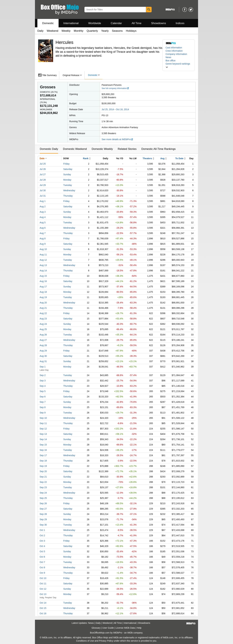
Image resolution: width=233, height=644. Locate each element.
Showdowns (159, 23)
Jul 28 (43, 180)
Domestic (48, 23)
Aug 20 (43, 303)
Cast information (174, 48)
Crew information (174, 51)
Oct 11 (43, 583)
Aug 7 (43, 233)
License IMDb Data (125, 628)
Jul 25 (43, 164)
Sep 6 (43, 397)
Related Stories (127, 149)
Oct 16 (43, 613)
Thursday (68, 196)
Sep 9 (43, 413)
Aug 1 (43, 201)
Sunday (67, 174)
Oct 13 (43, 594)
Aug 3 (43, 212)
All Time (137, 23)
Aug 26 (43, 335)
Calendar (116, 23)
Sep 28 (43, 514)
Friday (66, 164)
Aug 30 (43, 356)
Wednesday (69, 190)
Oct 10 (43, 578)
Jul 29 (43, 185)
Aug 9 (43, 244)
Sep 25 (43, 498)
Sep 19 (43, 466)
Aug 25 (43, 329)
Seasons (117, 31)
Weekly (66, 31)
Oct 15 (43, 608)
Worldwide (95, 23)
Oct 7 (42, 562)
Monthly (79, 31)
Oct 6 (42, 557)
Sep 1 (43, 367)
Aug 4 (43, 217)
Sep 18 (43, 461)
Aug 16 (43, 281)
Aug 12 (43, 260)
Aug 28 (43, 345)
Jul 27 (43, 174)
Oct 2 (42, 535)
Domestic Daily (49, 149)
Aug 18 (43, 292)
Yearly (105, 31)
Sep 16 (43, 450)
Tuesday (68, 185)
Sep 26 (43, 503)
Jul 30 (43, 190)
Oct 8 (42, 567)
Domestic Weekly (102, 149)
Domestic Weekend (75, 149)
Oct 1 (42, 530)
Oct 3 (42, 541)
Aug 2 (43, 206)
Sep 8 (43, 407)
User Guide (108, 628)
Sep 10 (43, 418)
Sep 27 (43, 509)
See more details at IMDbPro (117, 139)
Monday (67, 180)
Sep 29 (43, 519)
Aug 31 (43, 361)
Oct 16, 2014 (122, 109)
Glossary (96, 628)
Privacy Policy (106, 641)
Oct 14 (43, 603)
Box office (170, 61)
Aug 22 (43, 313)
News (168, 57)
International (71, 23)
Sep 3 (43, 381)
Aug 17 (43, 287)
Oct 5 (42, 551)
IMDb (130, 633)
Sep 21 (43, 477)
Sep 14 (43, 439)
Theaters (147, 158)
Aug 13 (43, 265)
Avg (162, 158)
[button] (179, 65)
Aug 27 (43, 340)
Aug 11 (43, 255)
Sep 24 (43, 493)
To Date (179, 158)
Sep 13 (43, 434)
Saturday (68, 169)
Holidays (131, 31)
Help (139, 628)
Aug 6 (43, 228)
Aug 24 (43, 324)
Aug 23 (43, 319)
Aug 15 (43, 276)
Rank (86, 158)
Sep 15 (43, 445)
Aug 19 (43, 297)
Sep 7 (43, 402)
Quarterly (92, 31)
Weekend (53, 31)
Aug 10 (43, 249)
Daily (40, 31)
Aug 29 (43, 351)
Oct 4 (42, 546)
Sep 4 (43, 386)
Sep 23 (43, 487)
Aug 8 (43, 239)
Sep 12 (43, 429)
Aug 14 (43, 271)
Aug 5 (43, 222)
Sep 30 (43, 525)
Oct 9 (42, 573)
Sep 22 (43, 482)
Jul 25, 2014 (108, 109)
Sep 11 (43, 423)
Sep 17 (43, 455)
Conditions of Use (85, 641)
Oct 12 (43, 589)
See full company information (115, 88)
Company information (176, 54)
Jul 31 (43, 196)
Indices (180, 23)
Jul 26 (43, 169)
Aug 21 (43, 308)
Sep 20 (43, 471)
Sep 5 (43, 391)
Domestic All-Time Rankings (159, 149)
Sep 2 (43, 375)
